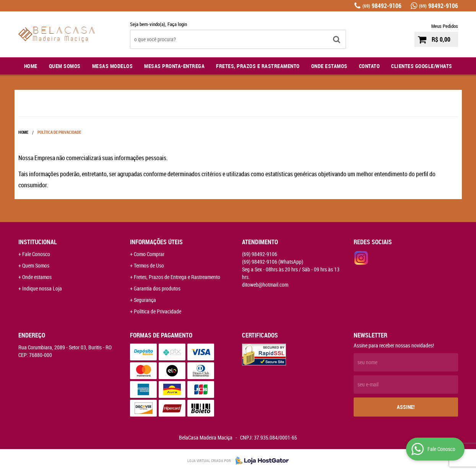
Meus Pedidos (445, 26)
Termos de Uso (149, 265)
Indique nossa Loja (42, 288)
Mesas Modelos (113, 66)
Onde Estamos (329, 66)
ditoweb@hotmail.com (265, 285)
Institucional (38, 242)
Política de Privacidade (158, 311)
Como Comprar (149, 254)
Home (31, 66)
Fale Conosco (36, 254)
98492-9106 (382, 6)
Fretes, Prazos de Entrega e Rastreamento (177, 277)
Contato (370, 66)
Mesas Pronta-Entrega (174, 66)
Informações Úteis (156, 242)
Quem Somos (65, 66)
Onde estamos (37, 277)
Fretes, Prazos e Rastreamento (258, 66)
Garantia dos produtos (157, 288)
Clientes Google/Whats (422, 66)
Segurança (145, 300)
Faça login (177, 24)
